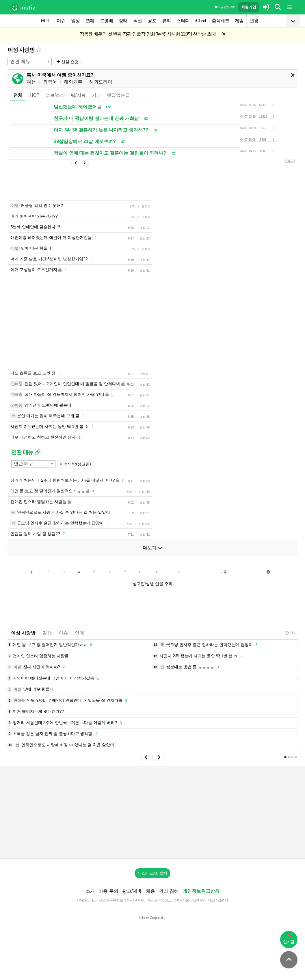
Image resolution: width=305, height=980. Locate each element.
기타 (96, 95)
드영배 (106, 21)
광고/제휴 (132, 891)
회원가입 (249, 7)
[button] (146, 758)
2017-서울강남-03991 (190, 900)
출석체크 (220, 21)
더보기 (152, 548)
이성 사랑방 (21, 50)
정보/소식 (55, 95)
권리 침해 (169, 891)
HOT (45, 21)
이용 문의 (108, 891)
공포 (152, 21)
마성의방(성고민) (75, 464)
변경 (254, 21)
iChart (201, 21)
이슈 (61, 21)
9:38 (290, 633)
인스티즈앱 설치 (152, 873)
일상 (75, 21)
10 (178, 572)
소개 (90, 891)
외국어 (50, 82)
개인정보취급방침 (201, 891)
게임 (239, 21)
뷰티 (166, 21)
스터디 (183, 21)
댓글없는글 (118, 95)
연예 (90, 21)
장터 (123, 21)
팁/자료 (78, 95)
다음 (224, 572)
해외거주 (73, 82)
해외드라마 (101, 82)
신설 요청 (67, 62)
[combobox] (30, 62)
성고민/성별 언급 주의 (152, 584)
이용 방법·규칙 (224, 7)
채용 (150, 891)
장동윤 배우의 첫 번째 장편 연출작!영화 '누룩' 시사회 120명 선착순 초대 (148, 34)
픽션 (137, 21)
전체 (18, 95)
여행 (31, 82)
